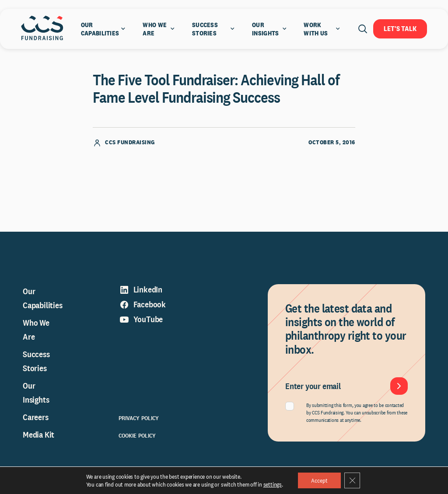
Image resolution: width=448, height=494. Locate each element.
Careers (36, 417)
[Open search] (363, 29)
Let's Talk (400, 29)
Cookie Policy (137, 435)
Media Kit (38, 435)
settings (273, 484)
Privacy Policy (139, 418)
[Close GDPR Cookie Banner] (352, 480)
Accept (319, 480)
